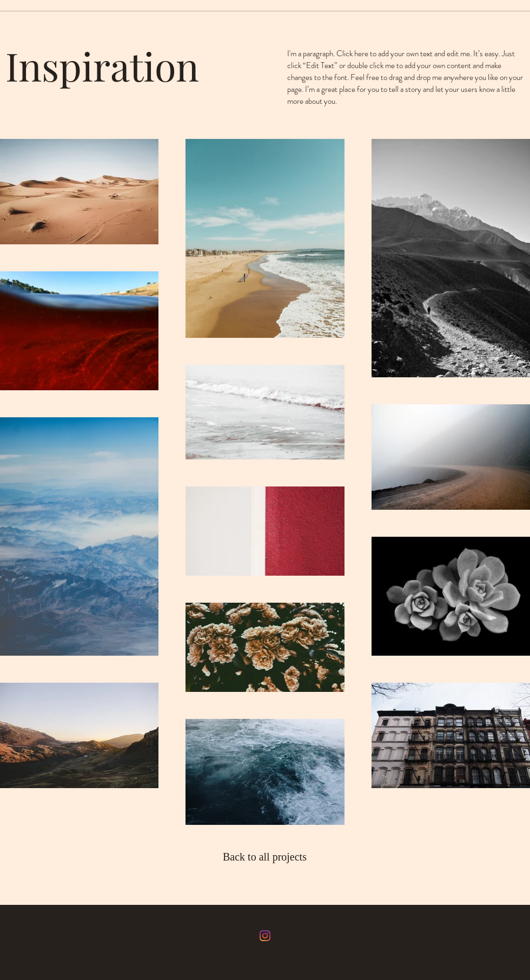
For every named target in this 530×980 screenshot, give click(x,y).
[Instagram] (265, 936)
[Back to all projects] (266, 857)
